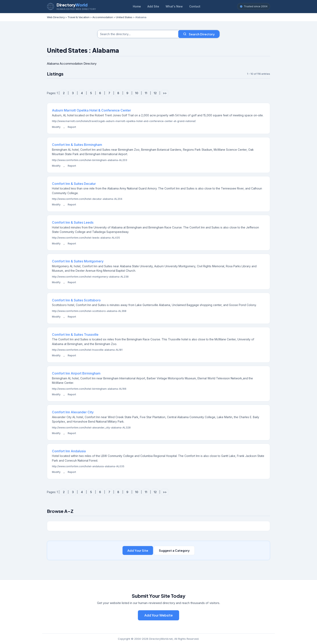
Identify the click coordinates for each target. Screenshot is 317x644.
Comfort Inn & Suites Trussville (75, 335)
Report (72, 127)
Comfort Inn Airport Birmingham (76, 373)
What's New (174, 6)
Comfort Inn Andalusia (69, 451)
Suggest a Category (174, 550)
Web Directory (56, 17)
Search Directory (199, 34)
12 (155, 93)
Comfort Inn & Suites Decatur (74, 184)
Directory (72, 5)
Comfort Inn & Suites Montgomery (78, 261)
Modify (56, 127)
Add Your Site (138, 550)
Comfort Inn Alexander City (73, 412)
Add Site (153, 6)
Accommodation (103, 17)
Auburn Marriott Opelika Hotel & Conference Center (91, 110)
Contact (195, 6)
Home (137, 6)
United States (124, 17)
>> (165, 93)
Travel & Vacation (79, 17)
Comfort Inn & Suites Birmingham (77, 145)
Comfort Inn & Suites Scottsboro (76, 300)
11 (146, 93)
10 (137, 93)
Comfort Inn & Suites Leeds (73, 222)
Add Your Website (158, 615)
